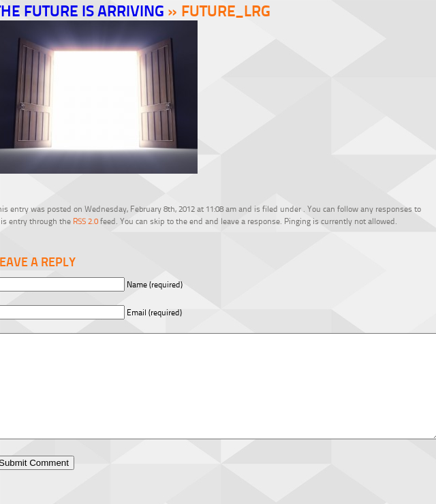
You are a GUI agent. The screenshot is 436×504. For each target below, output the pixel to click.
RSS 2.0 (85, 221)
